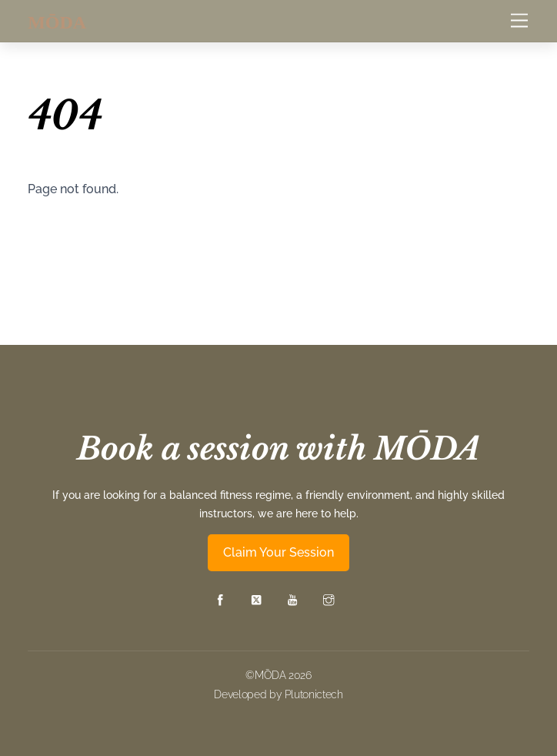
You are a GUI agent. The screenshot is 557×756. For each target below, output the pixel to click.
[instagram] (329, 599)
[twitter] (256, 599)
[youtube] (292, 599)
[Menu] (519, 21)
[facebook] (220, 599)
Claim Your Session (278, 552)
